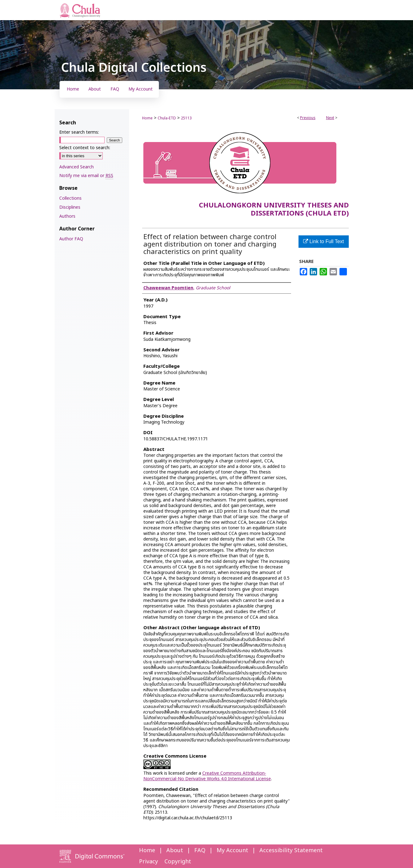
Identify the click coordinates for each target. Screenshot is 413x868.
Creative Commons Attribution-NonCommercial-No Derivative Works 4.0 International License (207, 776)
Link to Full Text (323, 241)
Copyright (178, 862)
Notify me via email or (86, 176)
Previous (308, 118)
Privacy (148, 862)
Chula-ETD (167, 118)
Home (147, 118)
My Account (232, 850)
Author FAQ (71, 239)
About (175, 850)
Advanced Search (76, 167)
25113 (186, 118)
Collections (70, 198)
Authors (67, 216)
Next (330, 118)
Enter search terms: (79, 132)
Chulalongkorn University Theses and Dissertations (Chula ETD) (274, 209)
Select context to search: (85, 148)
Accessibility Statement (291, 850)
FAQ (200, 850)
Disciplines (70, 207)
